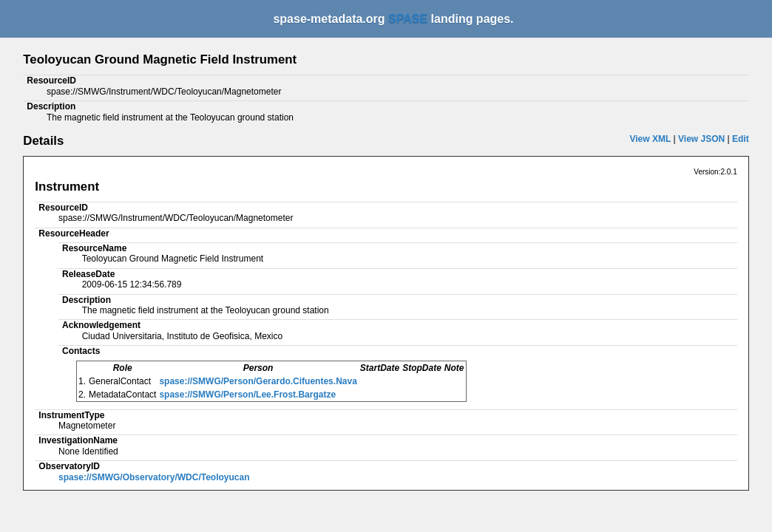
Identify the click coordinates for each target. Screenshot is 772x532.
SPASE (408, 19)
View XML (650, 139)
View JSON (701, 139)
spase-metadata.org (331, 19)
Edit (741, 139)
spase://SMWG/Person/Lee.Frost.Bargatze (247, 395)
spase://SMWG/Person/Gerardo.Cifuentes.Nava (258, 381)
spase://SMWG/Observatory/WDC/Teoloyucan (154, 477)
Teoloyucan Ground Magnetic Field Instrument (160, 59)
